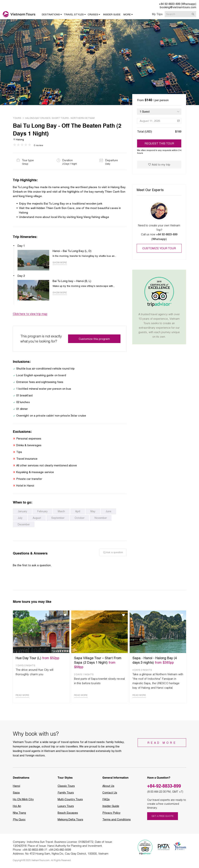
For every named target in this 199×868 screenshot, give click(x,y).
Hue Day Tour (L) (37, 660)
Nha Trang (19, 815)
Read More (162, 745)
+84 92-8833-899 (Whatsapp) (178, 4)
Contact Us (110, 795)
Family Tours (66, 795)
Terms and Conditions (117, 822)
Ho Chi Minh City (23, 802)
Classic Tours (66, 788)
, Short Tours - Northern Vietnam (73, 118)
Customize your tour (159, 248)
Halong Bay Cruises (38, 118)
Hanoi (17, 788)
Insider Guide (111, 808)
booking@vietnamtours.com (178, 7)
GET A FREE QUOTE (163, 818)
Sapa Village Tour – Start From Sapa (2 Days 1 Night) (98, 665)
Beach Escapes (68, 815)
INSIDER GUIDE (112, 14)
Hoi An (17, 808)
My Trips (157, 14)
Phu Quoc (19, 822)
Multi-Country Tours (70, 802)
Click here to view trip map (30, 316)
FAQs (106, 802)
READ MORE (22, 697)
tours (17, 118)
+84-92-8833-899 (164, 788)
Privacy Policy (111, 815)
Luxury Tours (66, 808)
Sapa (16, 795)
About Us (108, 788)
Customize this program (94, 341)
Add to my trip (159, 165)
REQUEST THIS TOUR (159, 144)
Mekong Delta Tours (70, 822)
